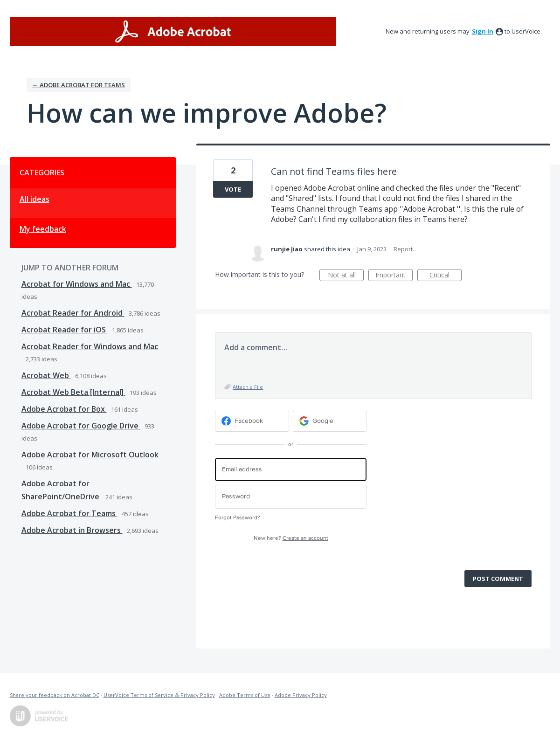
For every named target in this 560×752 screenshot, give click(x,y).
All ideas (35, 199)
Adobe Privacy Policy (301, 695)
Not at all (346, 276)
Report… (406, 249)
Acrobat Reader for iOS (65, 330)
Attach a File (248, 387)
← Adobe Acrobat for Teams (79, 85)
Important (394, 276)
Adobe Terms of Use (245, 695)
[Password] (291, 497)
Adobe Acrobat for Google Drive (81, 426)
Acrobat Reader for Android (73, 313)
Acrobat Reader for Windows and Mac (90, 346)
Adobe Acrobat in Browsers (72, 530)
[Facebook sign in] (252, 421)
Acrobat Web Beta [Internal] (73, 392)
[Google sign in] (330, 421)
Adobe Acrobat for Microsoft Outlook (90, 455)
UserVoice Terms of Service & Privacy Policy (159, 695)
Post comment (498, 579)
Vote (233, 189)
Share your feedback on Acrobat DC (55, 695)
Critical (446, 276)
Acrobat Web (46, 375)
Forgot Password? (238, 518)
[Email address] (291, 470)
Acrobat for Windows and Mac (77, 284)
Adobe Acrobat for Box (64, 409)
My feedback (43, 229)
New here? (291, 538)
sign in (483, 31)
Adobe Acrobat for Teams (69, 513)
